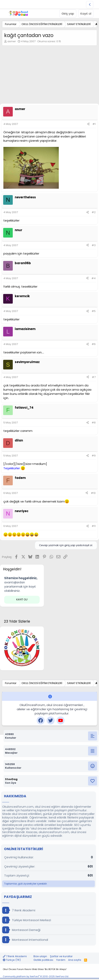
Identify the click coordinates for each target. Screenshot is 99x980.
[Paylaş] (88, 124)
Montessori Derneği (21, 930)
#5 (94, 311)
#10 (93, 493)
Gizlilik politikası (43, 960)
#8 (94, 423)
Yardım (61, 960)
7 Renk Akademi (19, 910)
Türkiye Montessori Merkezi (27, 920)
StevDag (11, 779)
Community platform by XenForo (36, 976)
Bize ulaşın (40, 956)
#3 (94, 245)
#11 (94, 526)
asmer (12, 41)
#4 (94, 278)
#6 (94, 344)
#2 (94, 212)
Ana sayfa (75, 960)
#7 (94, 377)
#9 (94, 456)
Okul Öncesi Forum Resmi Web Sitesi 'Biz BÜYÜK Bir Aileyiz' (35, 969)
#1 (94, 124)
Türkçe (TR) (12, 960)
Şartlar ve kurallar (61, 956)
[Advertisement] (49, 76)
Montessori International (25, 940)
